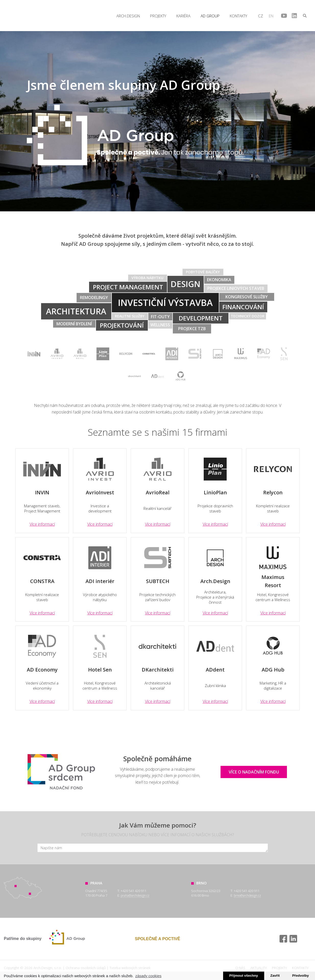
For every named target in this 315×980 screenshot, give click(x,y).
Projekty (158, 16)
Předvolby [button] (300, 976)
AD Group (210, 16)
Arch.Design (16, 15)
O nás (240, 968)
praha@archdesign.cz (135, 895)
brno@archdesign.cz (247, 895)
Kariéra (183, 16)
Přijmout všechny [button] (244, 976)
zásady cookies (148, 976)
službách (222, 835)
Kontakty (238, 16)
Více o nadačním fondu (254, 772)
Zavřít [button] (275, 976)
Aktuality (259, 968)
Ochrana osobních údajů (86, 968)
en (271, 16)
